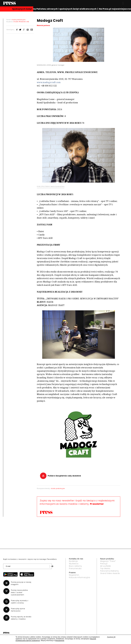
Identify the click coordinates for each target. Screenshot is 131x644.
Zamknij (111, 637)
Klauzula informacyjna (80, 577)
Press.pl (104, 564)
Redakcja (73, 561)
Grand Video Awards (110, 573)
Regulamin (74, 575)
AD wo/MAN (105, 566)
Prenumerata (75, 568)
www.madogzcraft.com (49, 82)
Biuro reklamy (75, 566)
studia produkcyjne (58, 488)
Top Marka (105, 568)
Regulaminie (60, 641)
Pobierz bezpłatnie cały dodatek (64, 476)
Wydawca (74, 564)
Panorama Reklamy (110, 571)
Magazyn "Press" (108, 561)
